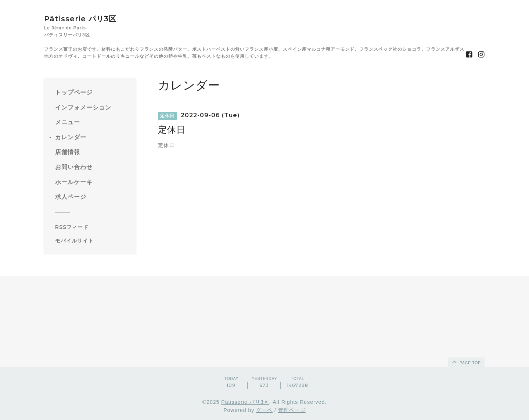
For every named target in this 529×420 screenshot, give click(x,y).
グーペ (264, 410)
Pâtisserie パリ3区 (80, 19)
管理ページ (292, 410)
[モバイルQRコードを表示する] (93, 241)
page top (466, 362)
